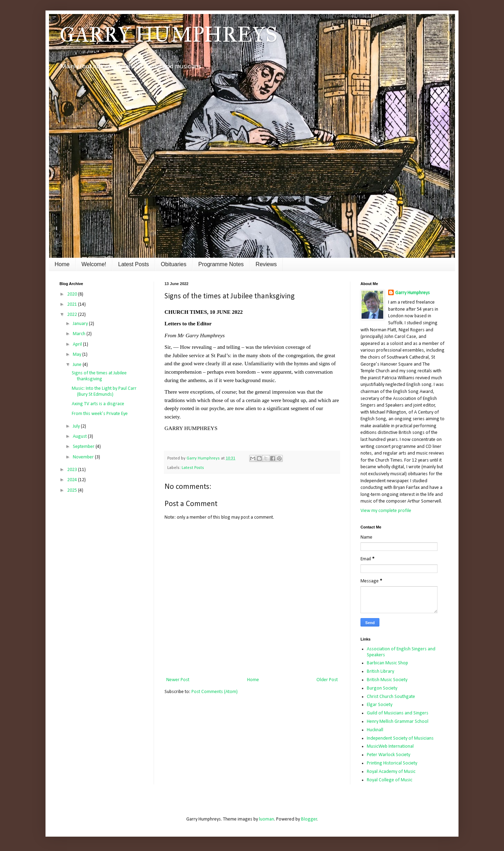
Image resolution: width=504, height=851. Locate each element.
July (77, 426)
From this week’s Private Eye (100, 414)
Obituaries (174, 264)
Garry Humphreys (412, 293)
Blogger (309, 819)
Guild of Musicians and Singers (398, 713)
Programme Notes (221, 264)
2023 (73, 470)
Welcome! (94, 264)
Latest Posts (134, 264)
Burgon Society (382, 688)
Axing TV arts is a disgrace (98, 404)
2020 (73, 294)
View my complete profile (386, 511)
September (84, 447)
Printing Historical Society (392, 763)
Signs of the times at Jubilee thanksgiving (99, 376)
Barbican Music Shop (387, 663)
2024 (73, 480)
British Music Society (387, 680)
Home (62, 264)
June (78, 365)
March (80, 334)
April (78, 344)
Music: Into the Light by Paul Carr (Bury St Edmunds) (104, 392)
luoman (267, 819)
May (78, 355)
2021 (73, 305)
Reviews (266, 264)
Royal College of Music (390, 780)
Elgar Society (380, 705)
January (81, 324)
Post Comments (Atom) (215, 692)
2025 (73, 490)
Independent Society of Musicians (400, 738)
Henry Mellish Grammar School (398, 722)
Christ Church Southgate (391, 697)
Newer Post (178, 680)
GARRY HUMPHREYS (169, 34)
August (80, 437)
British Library (380, 672)
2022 (73, 315)
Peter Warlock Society (388, 755)
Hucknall (375, 730)
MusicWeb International (390, 746)
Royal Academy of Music (391, 772)
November (84, 457)
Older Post (327, 680)
